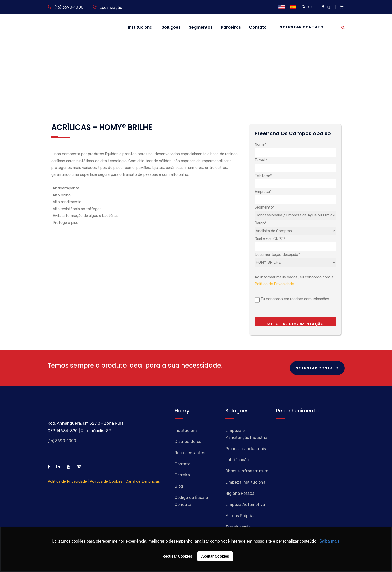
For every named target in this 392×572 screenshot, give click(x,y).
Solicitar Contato (305, 27)
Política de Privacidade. (275, 284)
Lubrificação (237, 460)
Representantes (190, 453)
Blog (326, 7)
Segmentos (201, 27)
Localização (107, 7)
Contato (258, 27)
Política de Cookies (106, 481)
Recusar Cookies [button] (177, 556)
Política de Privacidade (67, 481)
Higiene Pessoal (240, 493)
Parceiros (231, 27)
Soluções (171, 27)
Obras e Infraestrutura (247, 471)
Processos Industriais (246, 449)
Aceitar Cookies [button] (215, 556)
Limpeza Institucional (246, 482)
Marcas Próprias (240, 516)
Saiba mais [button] (329, 541)
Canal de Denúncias (143, 481)
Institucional (141, 27)
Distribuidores (188, 442)
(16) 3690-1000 (65, 7)
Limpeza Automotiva (245, 505)
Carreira (309, 7)
